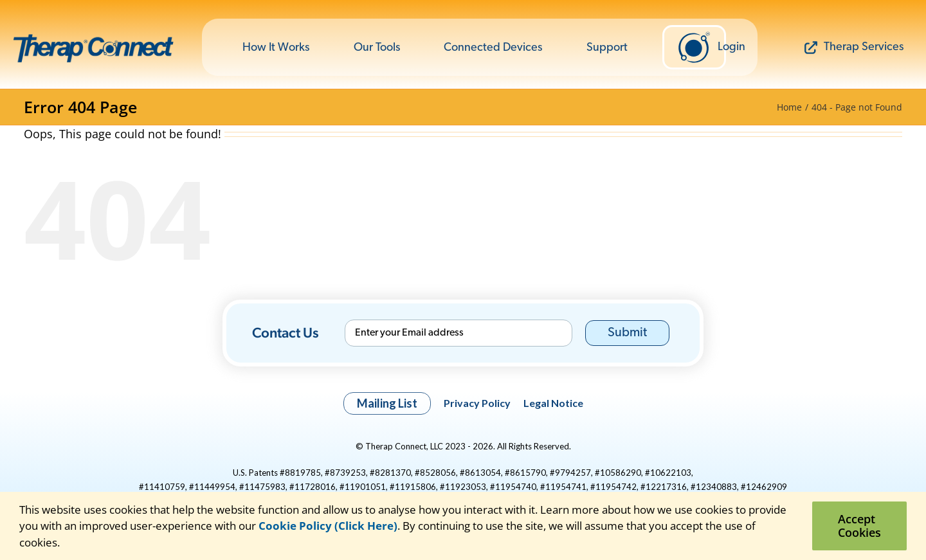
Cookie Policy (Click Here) (328, 526)
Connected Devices (493, 48)
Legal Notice (553, 403)
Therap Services (854, 48)
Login (702, 47)
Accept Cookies (859, 526)
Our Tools (377, 48)
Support (607, 48)
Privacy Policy (477, 403)
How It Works (276, 48)
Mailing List (387, 403)
